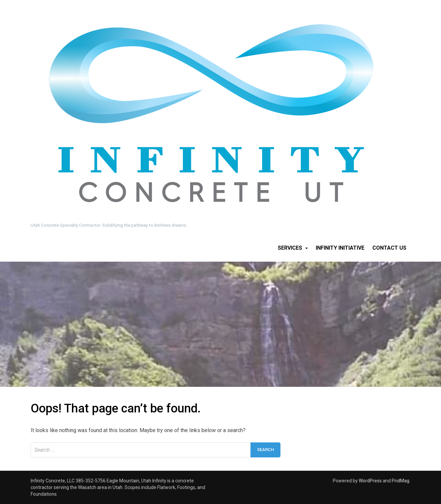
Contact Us (389, 248)
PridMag (401, 481)
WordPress (370, 481)
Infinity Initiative (340, 248)
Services (290, 248)
